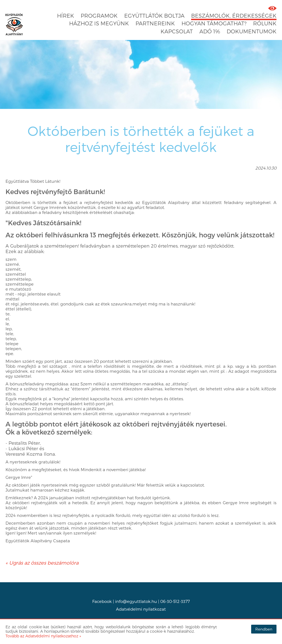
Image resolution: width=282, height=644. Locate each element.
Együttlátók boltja (154, 16)
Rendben (264, 629)
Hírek (66, 16)
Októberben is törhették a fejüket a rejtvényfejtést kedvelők (141, 139)
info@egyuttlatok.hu (136, 601)
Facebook (102, 601)
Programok (99, 16)
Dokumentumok (252, 31)
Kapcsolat (177, 31)
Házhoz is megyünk (99, 23)
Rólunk (265, 23)
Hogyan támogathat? (214, 23)
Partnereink (155, 23)
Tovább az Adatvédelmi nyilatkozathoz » (43, 636)
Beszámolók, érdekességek (234, 16)
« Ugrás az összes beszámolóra (42, 563)
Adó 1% (210, 31)
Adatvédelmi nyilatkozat (141, 609)
